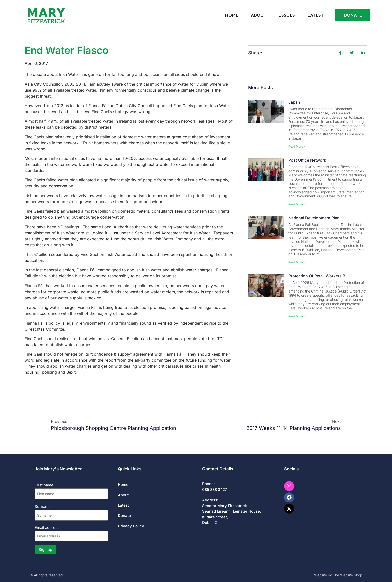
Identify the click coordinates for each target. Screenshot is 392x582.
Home (232, 15)
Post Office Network (307, 160)
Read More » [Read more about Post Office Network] (297, 204)
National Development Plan (314, 218)
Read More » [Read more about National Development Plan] (297, 262)
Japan (294, 102)
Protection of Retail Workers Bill (318, 276)
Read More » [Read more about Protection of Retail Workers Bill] (297, 316)
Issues (287, 15)
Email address (71, 533)
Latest (316, 15)
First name (44, 485)
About (259, 15)
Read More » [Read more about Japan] (297, 147)
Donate (124, 516)
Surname (43, 507)
